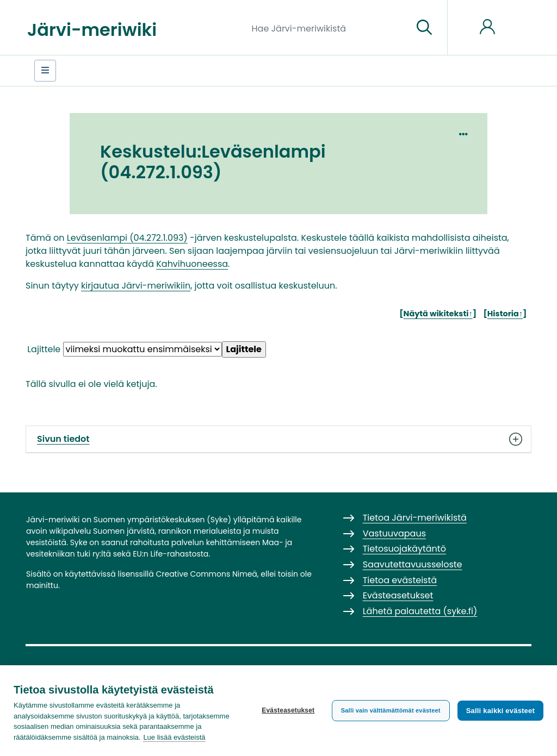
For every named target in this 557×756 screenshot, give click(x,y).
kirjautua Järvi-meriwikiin (136, 286)
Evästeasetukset (288, 710)
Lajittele (44, 349)
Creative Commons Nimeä (206, 574)
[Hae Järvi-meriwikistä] (328, 28)
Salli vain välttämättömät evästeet (391, 710)
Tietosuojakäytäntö (404, 549)
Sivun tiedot (278, 439)
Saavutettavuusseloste (413, 564)
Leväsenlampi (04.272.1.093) (127, 238)
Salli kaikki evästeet (500, 711)
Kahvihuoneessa (192, 264)
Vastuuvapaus (394, 533)
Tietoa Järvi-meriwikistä (415, 518)
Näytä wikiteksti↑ (438, 314)
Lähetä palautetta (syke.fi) (420, 611)
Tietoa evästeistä (400, 580)
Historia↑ (505, 314)
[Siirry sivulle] (424, 28)
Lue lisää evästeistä (174, 737)
